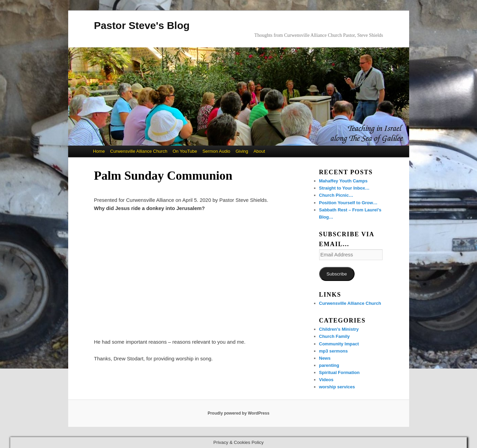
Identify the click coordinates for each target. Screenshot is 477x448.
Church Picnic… (336, 195)
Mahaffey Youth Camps (344, 181)
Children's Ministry (339, 329)
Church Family (334, 336)
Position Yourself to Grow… (348, 203)
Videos (326, 380)
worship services (337, 387)
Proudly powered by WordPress (238, 413)
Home (99, 151)
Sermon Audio (217, 151)
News (325, 358)
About (259, 151)
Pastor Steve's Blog (142, 25)
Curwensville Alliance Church (139, 151)
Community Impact (339, 344)
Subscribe (337, 274)
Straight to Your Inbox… (344, 188)
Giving (242, 151)
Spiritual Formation (339, 372)
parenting (329, 365)
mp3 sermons (334, 351)
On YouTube (185, 151)
